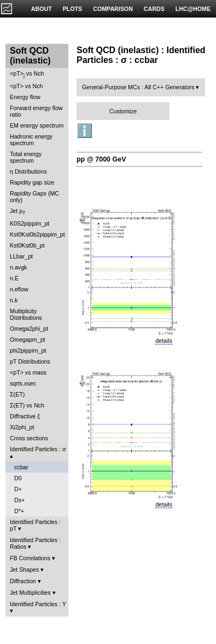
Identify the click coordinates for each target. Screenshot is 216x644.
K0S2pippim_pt (30, 223)
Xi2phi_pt (22, 427)
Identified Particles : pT (35, 525)
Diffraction (23, 581)
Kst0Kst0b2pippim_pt (37, 234)
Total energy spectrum (26, 157)
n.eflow (19, 289)
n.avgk (18, 267)
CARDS (154, 9)
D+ (18, 489)
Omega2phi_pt (29, 329)
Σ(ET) (17, 394)
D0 (18, 478)
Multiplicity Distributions (26, 314)
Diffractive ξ (25, 416)
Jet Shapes (24, 570)
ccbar (21, 467)
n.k (14, 300)
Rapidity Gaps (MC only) (34, 197)
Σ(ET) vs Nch (27, 405)
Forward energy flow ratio (36, 111)
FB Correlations (30, 558)
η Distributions (28, 171)
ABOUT (42, 9)
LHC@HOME (193, 9)
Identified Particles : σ (38, 449)
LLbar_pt (21, 256)
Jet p (18, 212)
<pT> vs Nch (27, 74)
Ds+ (19, 500)
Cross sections (29, 438)
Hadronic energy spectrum (31, 140)
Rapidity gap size (32, 182)
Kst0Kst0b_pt (27, 245)
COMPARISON (113, 9)
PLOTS (73, 9)
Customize (123, 111)
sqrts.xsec (23, 383)
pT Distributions (30, 361)
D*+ (19, 511)
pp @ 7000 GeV (101, 159)
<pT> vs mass (28, 372)
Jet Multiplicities (30, 593)
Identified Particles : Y (38, 604)
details (164, 341)
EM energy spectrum (37, 125)
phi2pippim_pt (28, 350)
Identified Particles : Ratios (35, 543)
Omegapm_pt (28, 340)
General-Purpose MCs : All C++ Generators (138, 87)
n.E (14, 278)
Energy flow (25, 97)
